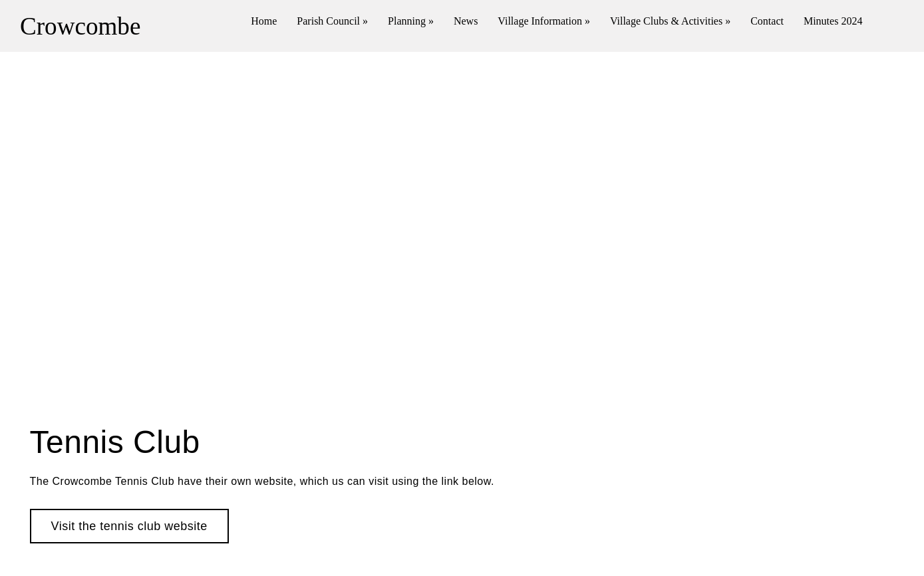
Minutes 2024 (833, 21)
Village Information (544, 21)
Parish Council (332, 21)
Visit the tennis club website (129, 526)
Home (264, 21)
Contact (767, 21)
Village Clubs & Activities (670, 21)
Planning (411, 21)
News (466, 21)
